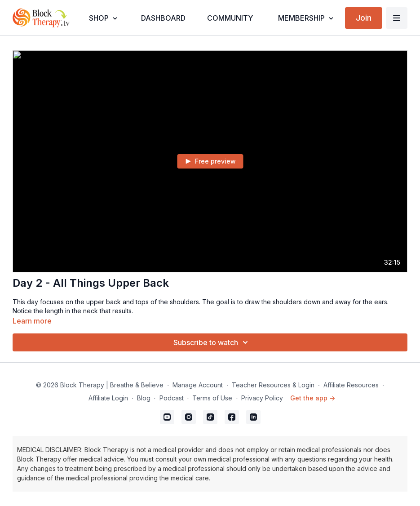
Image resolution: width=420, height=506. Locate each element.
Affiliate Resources (351, 385)
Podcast (172, 398)
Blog (144, 398)
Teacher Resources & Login (273, 385)
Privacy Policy (262, 398)
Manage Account (198, 385)
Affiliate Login (108, 398)
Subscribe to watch (212, 342)
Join (364, 18)
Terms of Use (212, 398)
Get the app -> (313, 398)
